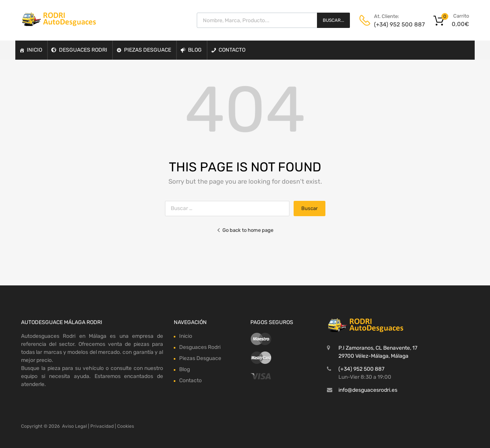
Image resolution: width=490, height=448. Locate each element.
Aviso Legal (74, 426)
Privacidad (102, 426)
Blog (195, 50)
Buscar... (333, 20)
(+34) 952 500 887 (393, 24)
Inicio (34, 50)
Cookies (126, 426)
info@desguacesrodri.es (368, 390)
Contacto (232, 50)
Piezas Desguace (148, 50)
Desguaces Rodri (83, 50)
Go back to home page (245, 230)
